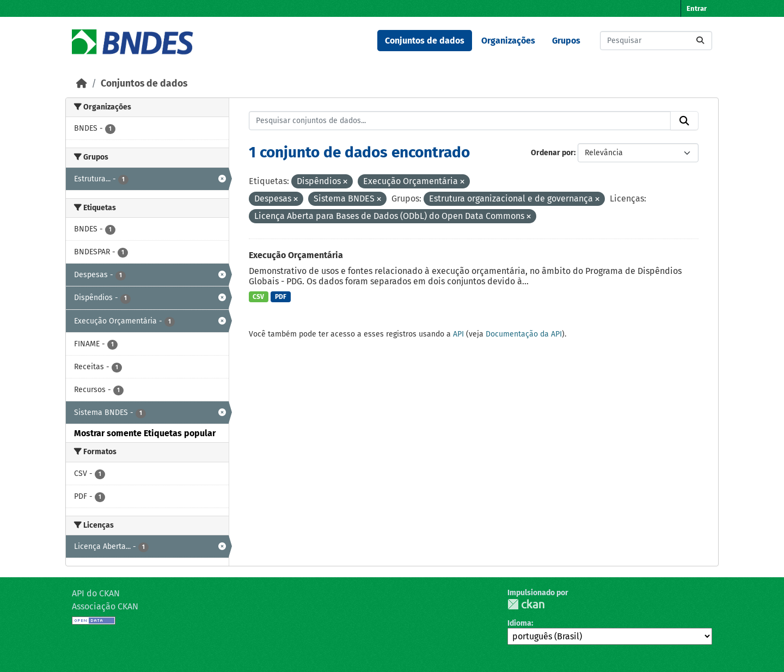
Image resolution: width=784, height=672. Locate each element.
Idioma (519, 623)
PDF (281, 297)
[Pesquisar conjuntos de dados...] (656, 41)
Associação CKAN (105, 606)
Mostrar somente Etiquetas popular (145, 433)
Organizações (508, 41)
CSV (258, 297)
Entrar (697, 8)
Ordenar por (552, 153)
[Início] (82, 84)
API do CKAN (96, 593)
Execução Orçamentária (296, 255)
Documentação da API (524, 334)
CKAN (526, 604)
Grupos (566, 41)
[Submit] (700, 41)
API (458, 334)
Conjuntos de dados (425, 41)
